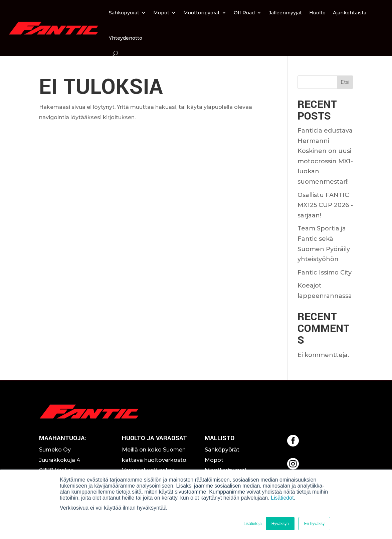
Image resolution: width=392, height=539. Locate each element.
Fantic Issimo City (325, 273)
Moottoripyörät (202, 13)
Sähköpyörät (124, 13)
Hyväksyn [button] (280, 524)
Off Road (244, 13)
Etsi (345, 82)
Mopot (161, 13)
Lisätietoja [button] (253, 524)
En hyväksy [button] (314, 524)
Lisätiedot (282, 498)
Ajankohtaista (350, 13)
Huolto (317, 13)
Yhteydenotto (126, 38)
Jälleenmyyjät (285, 13)
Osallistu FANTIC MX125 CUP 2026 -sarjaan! (325, 205)
